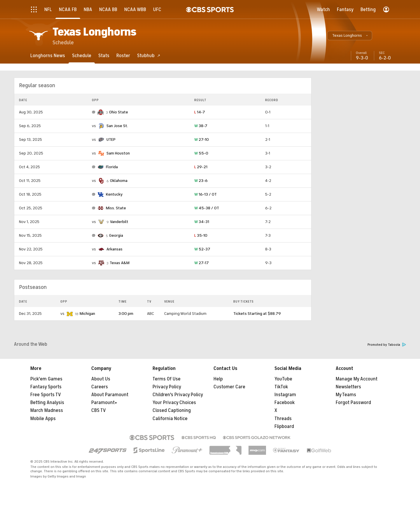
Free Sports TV (46, 395)
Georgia (116, 235)
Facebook (285, 403)
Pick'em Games (46, 379)
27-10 (202, 139)
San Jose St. (117, 126)
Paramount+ (104, 403)
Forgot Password (353, 403)
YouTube (283, 379)
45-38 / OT (207, 208)
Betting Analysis (47, 403)
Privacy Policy (167, 387)
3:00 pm (126, 314)
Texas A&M (120, 263)
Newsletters (348, 387)
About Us (101, 379)
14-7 (200, 112)
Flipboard (284, 427)
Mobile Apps (43, 419)
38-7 (201, 126)
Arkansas (114, 249)
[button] (350, 36)
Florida (112, 167)
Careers (100, 387)
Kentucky (114, 194)
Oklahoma (119, 181)
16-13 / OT (205, 194)
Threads (283, 419)
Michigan (87, 314)
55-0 (201, 153)
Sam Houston (118, 153)
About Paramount (110, 395)
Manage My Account (357, 379)
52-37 (202, 249)
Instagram (285, 395)
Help (218, 379)
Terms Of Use (167, 379)
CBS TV (99, 410)
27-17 (202, 263)
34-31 (202, 222)
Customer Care (229, 387)
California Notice (170, 419)
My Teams (346, 395)
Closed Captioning (172, 410)
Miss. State (116, 208)
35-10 (201, 235)
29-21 (201, 167)
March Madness (47, 410)
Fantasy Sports (46, 387)
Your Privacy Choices (174, 403)
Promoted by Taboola (387, 345)
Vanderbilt (119, 222)
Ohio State (119, 112)
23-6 (201, 181)
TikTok (281, 387)
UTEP (111, 139)
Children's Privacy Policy (178, 395)
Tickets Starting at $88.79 (257, 314)
